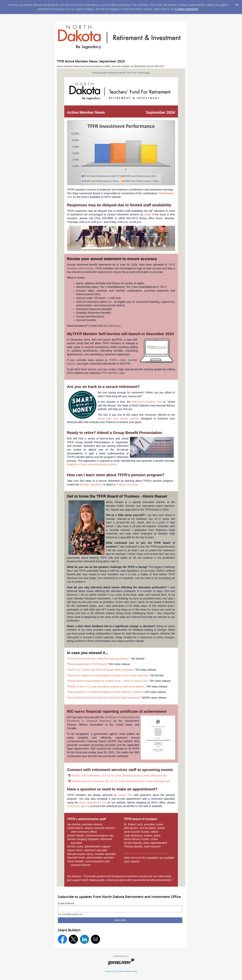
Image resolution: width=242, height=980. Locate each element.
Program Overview (127, 485)
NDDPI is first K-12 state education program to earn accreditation (106, 687)
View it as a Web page (138, 73)
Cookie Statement (187, 9)
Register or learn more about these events (92, 464)
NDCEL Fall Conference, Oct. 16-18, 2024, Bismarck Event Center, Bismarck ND (119, 776)
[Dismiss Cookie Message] (237, 5)
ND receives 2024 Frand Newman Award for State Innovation (104, 698)
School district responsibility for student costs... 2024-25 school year (108, 681)
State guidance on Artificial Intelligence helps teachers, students (105, 692)
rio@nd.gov (114, 326)
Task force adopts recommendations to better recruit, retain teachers (108, 675)
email (147, 214)
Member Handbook (91, 485)
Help (135, 971)
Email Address (66, 903)
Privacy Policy (111, 971)
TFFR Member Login (113, 373)
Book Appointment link (93, 803)
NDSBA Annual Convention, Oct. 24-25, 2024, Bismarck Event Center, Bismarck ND (121, 781)
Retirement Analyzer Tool (147, 402)
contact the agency (78, 806)
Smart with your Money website (118, 419)
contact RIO (125, 795)
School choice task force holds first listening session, (99, 659)
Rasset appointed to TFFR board (87, 664)
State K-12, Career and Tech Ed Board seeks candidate (100, 670)
